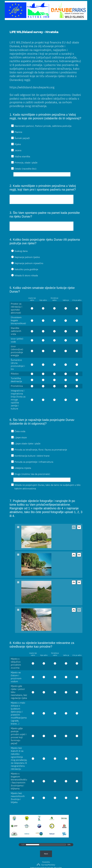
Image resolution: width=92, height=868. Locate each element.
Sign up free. (58, 850)
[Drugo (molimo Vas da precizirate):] (42, 469)
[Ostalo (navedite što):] (42, 174)
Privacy (41, 862)
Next (46, 836)
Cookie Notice (49, 862)
